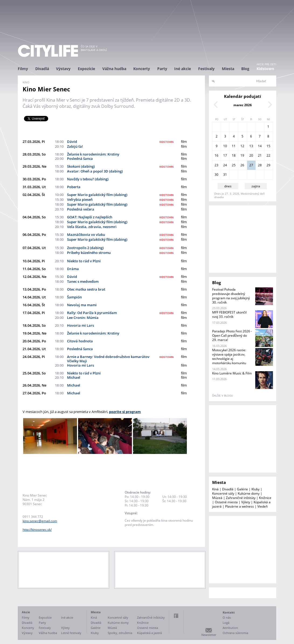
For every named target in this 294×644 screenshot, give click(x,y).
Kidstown (265, 69)
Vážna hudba (114, 69)
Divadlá (42, 69)
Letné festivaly (71, 633)
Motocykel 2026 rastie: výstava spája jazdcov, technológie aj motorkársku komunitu (229, 357)
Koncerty (142, 69)
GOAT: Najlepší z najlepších (90, 217)
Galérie (242, 489)
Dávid (72, 142)
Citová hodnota (80, 341)
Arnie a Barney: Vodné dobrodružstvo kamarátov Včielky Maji (108, 359)
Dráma (73, 269)
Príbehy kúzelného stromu (89, 253)
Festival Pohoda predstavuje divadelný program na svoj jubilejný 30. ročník (231, 296)
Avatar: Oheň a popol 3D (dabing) (95, 171)
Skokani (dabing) (81, 166)
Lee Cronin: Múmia (83, 318)
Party (162, 69)
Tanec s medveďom (83, 281)
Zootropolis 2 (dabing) (85, 248)
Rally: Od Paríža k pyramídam (92, 313)
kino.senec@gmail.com (40, 521)
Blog (245, 69)
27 (251, 165)
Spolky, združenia (120, 633)
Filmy (23, 69)
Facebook (176, 616)
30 (216, 175)
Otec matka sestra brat (86, 289)
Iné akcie (183, 69)
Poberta (74, 187)
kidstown (167, 142)
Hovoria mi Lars (80, 325)
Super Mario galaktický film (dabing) (97, 195)
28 (260, 165)
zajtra (256, 186)
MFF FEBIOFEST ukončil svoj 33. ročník (229, 314)
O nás (227, 617)
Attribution (230, 628)
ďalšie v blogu (223, 395)
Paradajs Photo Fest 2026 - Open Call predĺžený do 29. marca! (232, 335)
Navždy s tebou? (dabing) (88, 179)
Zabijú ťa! (75, 146)
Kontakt (229, 612)
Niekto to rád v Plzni (84, 261)
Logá (226, 623)
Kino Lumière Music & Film (232, 373)
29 (268, 165)
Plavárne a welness (239, 506)
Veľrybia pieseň (80, 199)
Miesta (228, 69)
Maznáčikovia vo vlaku (86, 235)
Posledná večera (81, 209)
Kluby (255, 489)
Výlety (246, 502)
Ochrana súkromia (235, 633)
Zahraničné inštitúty (241, 498)
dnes (228, 186)
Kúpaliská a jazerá (149, 633)
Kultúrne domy (249, 493)
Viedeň (262, 506)
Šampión (74, 297)
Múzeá (217, 498)
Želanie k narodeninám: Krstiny (93, 154)
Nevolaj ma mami (82, 305)
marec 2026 (243, 105)
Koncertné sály (223, 493)
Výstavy (63, 69)
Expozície (86, 69)
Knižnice (265, 498)
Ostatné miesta (226, 502)
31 (225, 175)
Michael (74, 377)
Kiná (215, 489)
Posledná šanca (80, 159)
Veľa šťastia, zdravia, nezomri (92, 227)
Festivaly (206, 69)
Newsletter (209, 635)
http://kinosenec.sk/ (37, 530)
